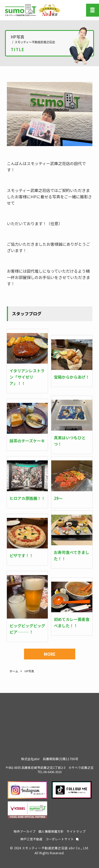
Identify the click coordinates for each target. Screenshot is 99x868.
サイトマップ (76, 831)
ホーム (14, 671)
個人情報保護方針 (51, 831)
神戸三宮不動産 (31, 839)
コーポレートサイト (60, 839)
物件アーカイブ (25, 831)
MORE (50, 654)
